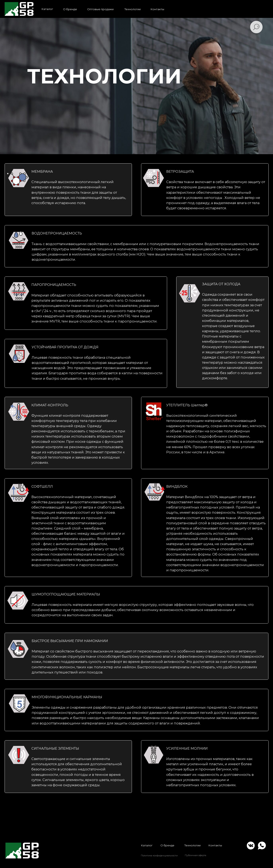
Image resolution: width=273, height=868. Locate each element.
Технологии (192, 845)
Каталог (147, 845)
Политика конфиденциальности (159, 856)
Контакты (215, 845)
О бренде (167, 845)
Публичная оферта (195, 855)
